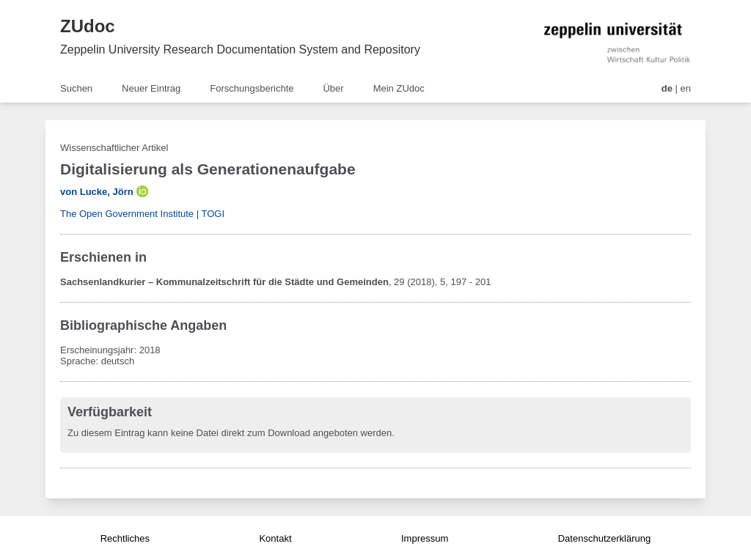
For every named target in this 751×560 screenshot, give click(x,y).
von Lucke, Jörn (97, 192)
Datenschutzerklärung (604, 538)
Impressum (425, 538)
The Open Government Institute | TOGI (142, 214)
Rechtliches (125, 538)
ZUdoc (88, 26)
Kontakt (275, 538)
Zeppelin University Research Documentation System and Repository (240, 49)
